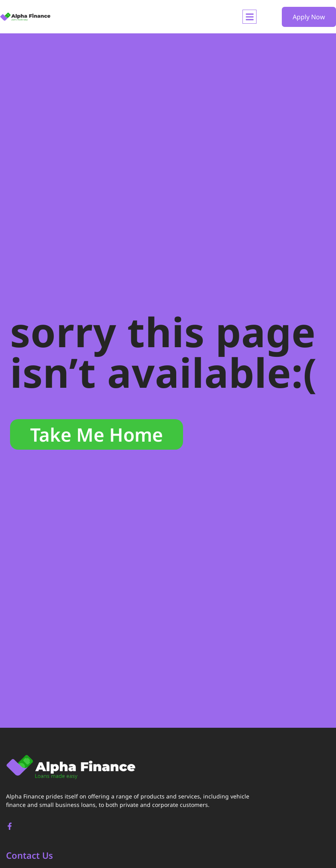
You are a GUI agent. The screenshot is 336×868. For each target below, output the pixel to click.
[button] (249, 17)
